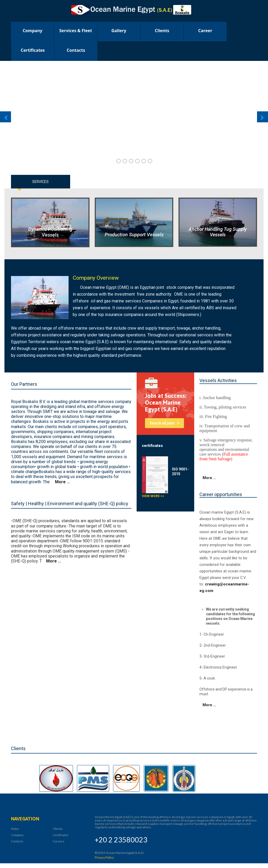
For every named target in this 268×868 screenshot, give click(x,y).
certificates (33, 50)
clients (162, 31)
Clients (58, 829)
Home (15, 829)
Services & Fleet (76, 31)
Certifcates (61, 835)
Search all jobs (162, 423)
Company (32, 31)
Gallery (119, 31)
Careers (59, 841)
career (205, 31)
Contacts (76, 50)
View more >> (153, 496)
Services (41, 182)
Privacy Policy (104, 857)
